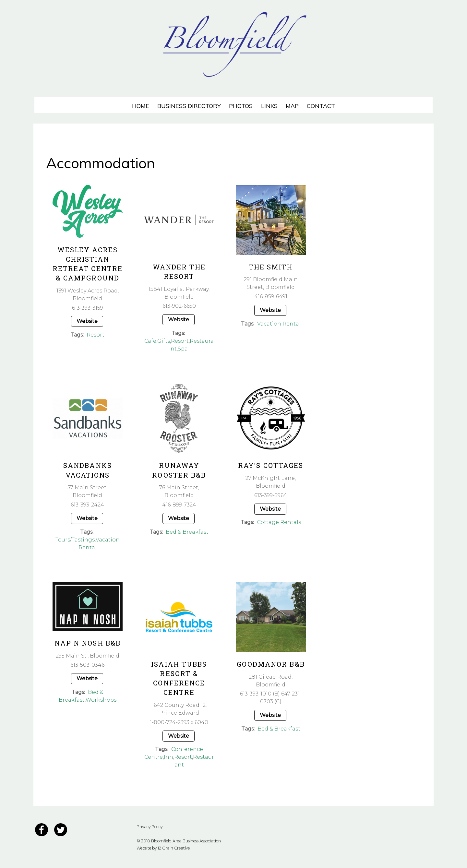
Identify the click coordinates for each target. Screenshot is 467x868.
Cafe (150, 341)
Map (292, 106)
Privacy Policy (150, 827)
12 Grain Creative (174, 848)
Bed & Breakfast (187, 532)
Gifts (164, 341)
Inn (168, 757)
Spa (183, 349)
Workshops (101, 700)
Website (87, 321)
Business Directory (189, 106)
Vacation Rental (279, 324)
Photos (241, 106)
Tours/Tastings (75, 540)
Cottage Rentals (279, 522)
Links (269, 106)
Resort (96, 335)
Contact (321, 106)
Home (141, 106)
